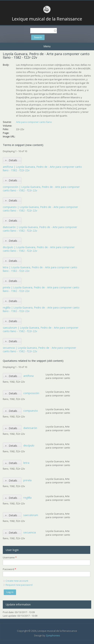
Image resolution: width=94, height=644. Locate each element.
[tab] (12, 160)
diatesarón (30, 428)
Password (9, 569)
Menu (47, 46)
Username (10, 557)
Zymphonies (53, 635)
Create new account (17, 581)
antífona (28, 376)
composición (31, 393)
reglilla (27, 497)
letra (26, 463)
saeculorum (31, 515)
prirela (27, 480)
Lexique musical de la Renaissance (47, 19)
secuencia (30, 532)
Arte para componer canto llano (34, 122)
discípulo (29, 445)
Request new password (19, 585)
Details (13, 160)
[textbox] (44, 31)
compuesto (31, 411)
